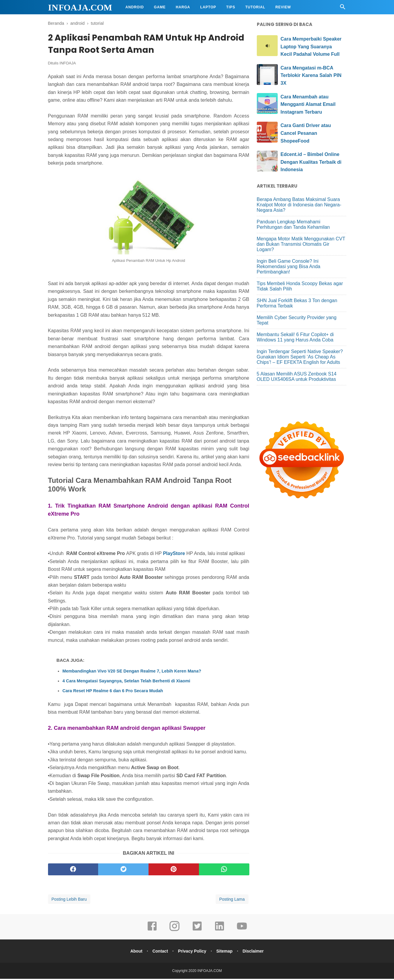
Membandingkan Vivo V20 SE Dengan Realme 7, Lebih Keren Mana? (132, 672)
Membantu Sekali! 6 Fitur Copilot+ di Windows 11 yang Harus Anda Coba (295, 337)
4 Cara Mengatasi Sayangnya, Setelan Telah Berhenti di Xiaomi (126, 682)
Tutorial (255, 7)
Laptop (208, 7)
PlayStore (174, 555)
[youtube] (242, 931)
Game (160, 7)
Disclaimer (255, 952)
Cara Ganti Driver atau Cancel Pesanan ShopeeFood (306, 133)
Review (283, 7)
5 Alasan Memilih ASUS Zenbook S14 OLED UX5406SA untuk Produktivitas (297, 377)
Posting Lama (232, 900)
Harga (183, 7)
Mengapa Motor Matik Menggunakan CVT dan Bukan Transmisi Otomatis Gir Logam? (301, 244)
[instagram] (174, 931)
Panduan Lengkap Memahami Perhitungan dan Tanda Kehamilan (293, 224)
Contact (159, 952)
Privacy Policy (192, 952)
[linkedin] (220, 931)
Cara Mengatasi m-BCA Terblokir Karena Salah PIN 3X (311, 75)
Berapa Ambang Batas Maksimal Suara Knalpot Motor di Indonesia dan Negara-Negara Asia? (299, 205)
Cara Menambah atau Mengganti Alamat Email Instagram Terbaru (308, 104)
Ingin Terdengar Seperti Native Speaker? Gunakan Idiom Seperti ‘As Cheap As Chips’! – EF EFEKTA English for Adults (300, 357)
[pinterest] (174, 871)
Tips (231, 7)
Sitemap (225, 952)
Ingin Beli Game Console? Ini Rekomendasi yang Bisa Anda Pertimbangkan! (289, 266)
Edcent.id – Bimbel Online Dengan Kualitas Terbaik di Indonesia (311, 162)
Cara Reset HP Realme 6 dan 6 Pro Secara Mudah (113, 692)
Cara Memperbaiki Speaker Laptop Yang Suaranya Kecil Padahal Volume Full (311, 47)
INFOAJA (68, 65)
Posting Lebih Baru (69, 900)
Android (135, 7)
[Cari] (343, 8)
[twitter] (123, 871)
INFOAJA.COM (80, 7)
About (134, 952)
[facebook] (73, 871)
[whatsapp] (224, 871)
